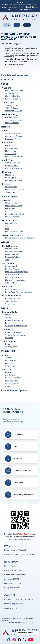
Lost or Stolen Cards (14, 111)
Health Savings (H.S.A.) (15, 215)
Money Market (11, 224)
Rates (7, 550)
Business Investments (14, 232)
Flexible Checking (13, 96)
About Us (18, 600)
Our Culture (10, 376)
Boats (8, 146)
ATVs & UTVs (11, 154)
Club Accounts (11, 212)
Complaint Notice (12, 588)
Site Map (10, 623)
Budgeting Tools (12, 123)
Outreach (9, 338)
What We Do (11, 361)
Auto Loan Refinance (14, 137)
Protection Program (14, 139)
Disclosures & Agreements (15, 575)
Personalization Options (14, 391)
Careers (9, 387)
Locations (8, 600)
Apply (7, 25)
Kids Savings (10, 209)
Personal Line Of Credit (15, 190)
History (8, 373)
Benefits (9, 364)
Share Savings (11, 203)
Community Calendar (14, 333)
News (7, 344)
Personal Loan (11, 187)
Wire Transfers (11, 302)
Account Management (15, 120)
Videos (8, 315)
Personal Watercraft (14, 157)
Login (28, 25)
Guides (8, 318)
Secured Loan (11, 193)
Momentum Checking (14, 91)
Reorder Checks (12, 269)
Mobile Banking (24, 534)
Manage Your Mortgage (15, 281)
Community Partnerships (16, 335)
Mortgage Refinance (14, 181)
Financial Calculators (14, 321)
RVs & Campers (12, 148)
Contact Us (7, 80)
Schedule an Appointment (15, 76)
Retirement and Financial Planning (20, 238)
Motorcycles (11, 151)
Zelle (7, 260)
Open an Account (19, 550)
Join (17, 25)
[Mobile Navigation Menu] (36, 25)
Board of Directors (13, 378)
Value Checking (12, 94)
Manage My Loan (28, 555)
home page (9, 56)
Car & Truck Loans (13, 134)
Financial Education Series (16, 326)
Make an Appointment (14, 604)
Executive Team (12, 381)
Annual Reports (12, 384)
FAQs (7, 323)
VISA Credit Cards (13, 106)
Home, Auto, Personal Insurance (19, 292)
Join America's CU (13, 358)
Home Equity (10, 178)
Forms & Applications (13, 571)
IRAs (7, 229)
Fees (17, 555)
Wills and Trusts (12, 283)
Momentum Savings (13, 206)
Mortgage (9, 175)
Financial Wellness (13, 257)
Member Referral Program (16, 272)
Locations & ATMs (13, 299)
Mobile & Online (12, 117)
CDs (7, 226)
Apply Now (9, 555)
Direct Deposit (11, 267)
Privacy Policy (10, 566)
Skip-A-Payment (12, 275)
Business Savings (12, 217)
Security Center (12, 347)
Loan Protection (12, 290)
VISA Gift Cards (12, 108)
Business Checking (13, 99)
